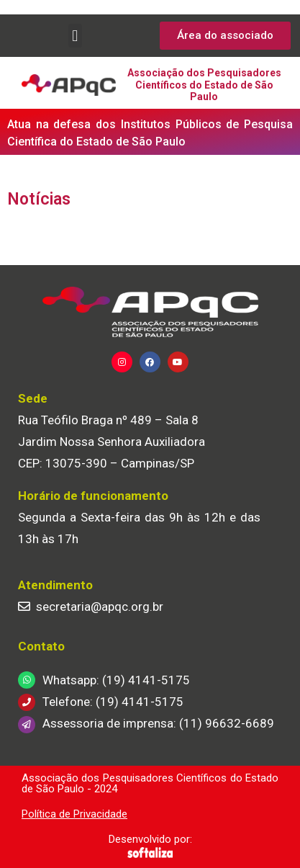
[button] (75, 36)
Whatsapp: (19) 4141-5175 (116, 680)
